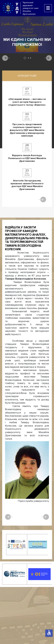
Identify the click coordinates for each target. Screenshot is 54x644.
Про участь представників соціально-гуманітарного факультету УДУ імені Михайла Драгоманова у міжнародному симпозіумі (27, 130)
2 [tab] (28, 58)
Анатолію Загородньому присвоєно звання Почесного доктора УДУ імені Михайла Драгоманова (27, 185)
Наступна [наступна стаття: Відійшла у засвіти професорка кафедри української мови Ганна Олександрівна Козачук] (45, 517)
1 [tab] (25, 58)
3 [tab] (31, 58)
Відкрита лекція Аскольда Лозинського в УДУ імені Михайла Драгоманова (27, 158)
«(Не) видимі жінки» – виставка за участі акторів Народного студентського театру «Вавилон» (27, 102)
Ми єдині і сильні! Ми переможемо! (27, 42)
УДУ (17, 8)
